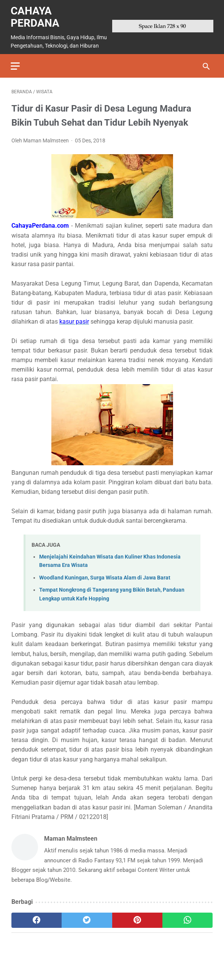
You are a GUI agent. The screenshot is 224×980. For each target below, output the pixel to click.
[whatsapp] (187, 918)
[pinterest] (137, 918)
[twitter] (87, 918)
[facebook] (37, 918)
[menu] (16, 63)
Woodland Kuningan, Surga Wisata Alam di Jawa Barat (105, 575)
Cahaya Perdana (36, 15)
